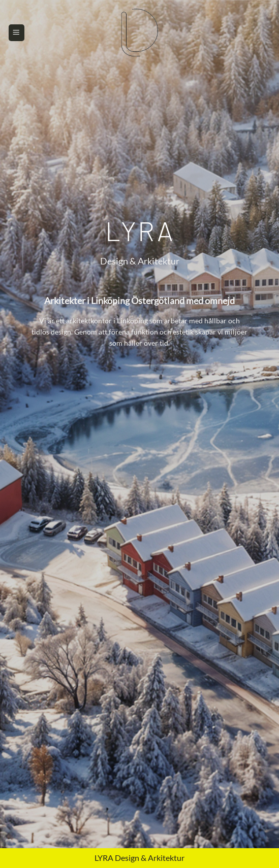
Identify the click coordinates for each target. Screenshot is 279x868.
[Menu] (17, 32)
